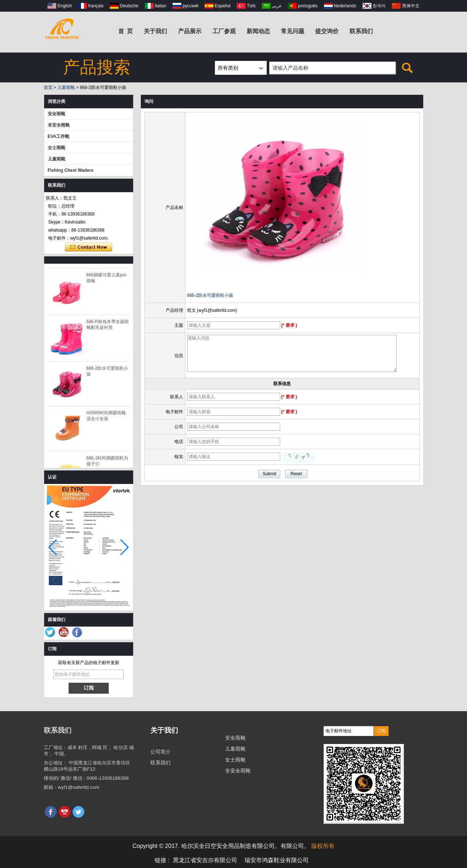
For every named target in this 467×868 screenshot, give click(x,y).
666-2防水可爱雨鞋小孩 (210, 295)
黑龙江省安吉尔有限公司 (205, 860)
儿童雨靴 (66, 88)
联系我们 (361, 31)
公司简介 (161, 752)
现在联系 (88, 247)
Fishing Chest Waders (71, 170)
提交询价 (327, 31)
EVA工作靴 (59, 136)
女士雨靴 (57, 148)
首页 (48, 88)
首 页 (126, 31)
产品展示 (190, 31)
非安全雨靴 (59, 125)
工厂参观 (224, 31)
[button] (125, 547)
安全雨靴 (57, 114)
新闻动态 (258, 31)
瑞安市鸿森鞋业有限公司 (277, 860)
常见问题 (293, 31)
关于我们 (155, 31)
